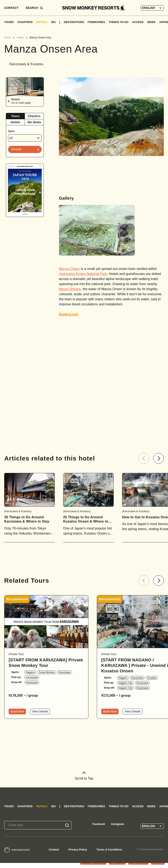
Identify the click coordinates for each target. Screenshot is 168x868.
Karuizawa (64, 672)
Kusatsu (152, 678)
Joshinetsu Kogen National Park (83, 274)
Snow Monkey (47, 672)
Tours (15, 116)
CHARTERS (25, 22)
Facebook (99, 824)
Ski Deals (34, 122)
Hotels (15, 122)
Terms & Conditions (110, 850)
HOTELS (42, 22)
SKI (53, 22)
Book (17, 711)
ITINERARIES (96, 22)
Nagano (30, 672)
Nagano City (125, 683)
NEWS (151, 22)
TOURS (9, 22)
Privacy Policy (78, 850)
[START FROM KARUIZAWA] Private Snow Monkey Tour (46, 663)
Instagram (118, 824)
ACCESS (138, 22)
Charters (34, 116)
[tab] (15, 116)
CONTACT (11, 8)
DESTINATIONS (74, 22)
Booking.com (69, 314)
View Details (40, 711)
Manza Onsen (69, 269)
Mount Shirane (70, 289)
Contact (54, 850)
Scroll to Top (84, 776)
